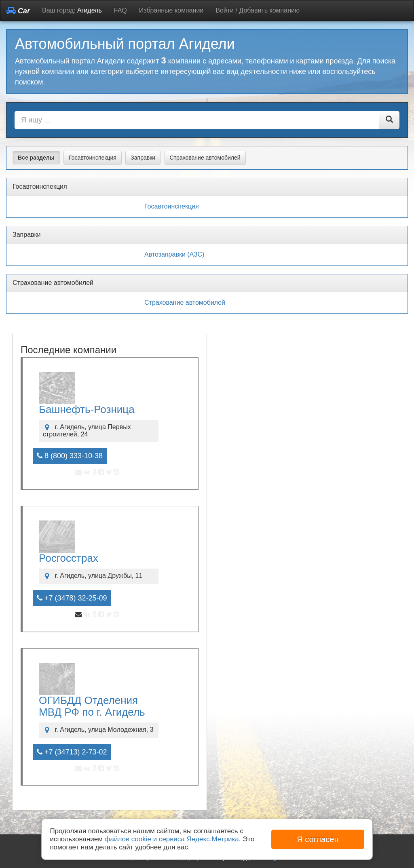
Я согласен (318, 839)
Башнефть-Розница (87, 409)
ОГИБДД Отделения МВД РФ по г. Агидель (92, 706)
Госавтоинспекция (93, 158)
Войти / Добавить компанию (258, 10)
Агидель (90, 10)
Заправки (143, 158)
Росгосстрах (69, 558)
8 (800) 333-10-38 (70, 456)
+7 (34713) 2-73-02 (72, 752)
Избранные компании (171, 10)
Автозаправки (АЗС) (174, 254)
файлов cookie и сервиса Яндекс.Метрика (172, 839)
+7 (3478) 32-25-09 (72, 598)
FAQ (120, 10)
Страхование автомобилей (205, 158)
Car (18, 11)
